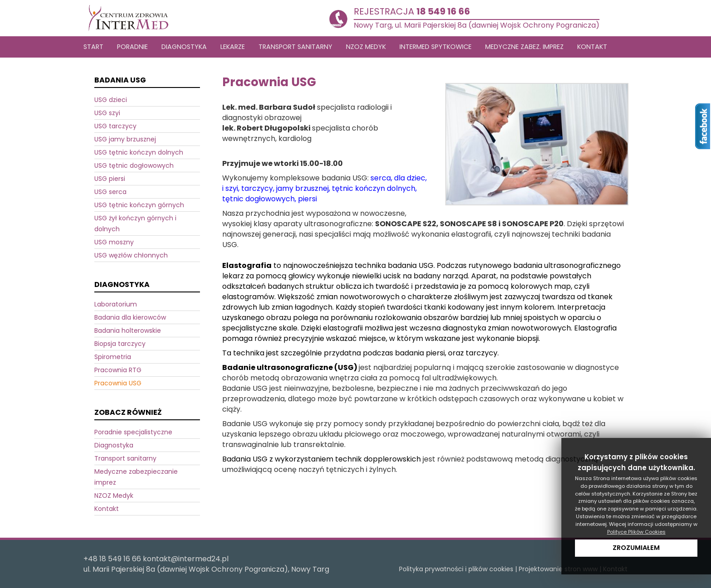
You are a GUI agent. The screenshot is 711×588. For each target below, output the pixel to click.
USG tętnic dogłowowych (134, 165)
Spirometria (113, 357)
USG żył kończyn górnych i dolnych (135, 224)
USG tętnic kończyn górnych (139, 205)
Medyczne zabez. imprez (524, 47)
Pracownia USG (118, 383)
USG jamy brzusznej (125, 139)
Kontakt (592, 47)
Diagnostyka (114, 445)
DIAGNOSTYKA (184, 47)
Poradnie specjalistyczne (133, 432)
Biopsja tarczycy (120, 344)
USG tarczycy (115, 126)
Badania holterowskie (128, 330)
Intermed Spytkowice (436, 47)
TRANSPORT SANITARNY (295, 47)
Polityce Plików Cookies (636, 532)
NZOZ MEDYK (366, 47)
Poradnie (132, 47)
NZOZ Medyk (114, 496)
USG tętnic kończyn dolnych (139, 152)
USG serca (110, 192)
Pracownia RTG (118, 370)
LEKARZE (233, 47)
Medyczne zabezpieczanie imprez (136, 477)
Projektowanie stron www (558, 569)
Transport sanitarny (125, 458)
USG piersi (110, 179)
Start (93, 47)
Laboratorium (116, 304)
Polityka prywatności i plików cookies (456, 569)
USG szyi (107, 113)
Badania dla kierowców (130, 317)
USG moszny (114, 242)
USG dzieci (111, 100)
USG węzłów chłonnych (131, 255)
